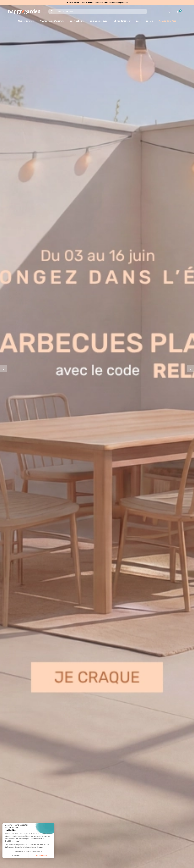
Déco (138, 21)
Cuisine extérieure (99, 21)
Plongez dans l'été (167, 21)
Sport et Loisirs (77, 21)
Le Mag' (150, 21)
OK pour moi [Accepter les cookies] (41, 856)
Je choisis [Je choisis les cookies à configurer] (15, 856)
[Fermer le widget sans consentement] (16, 825)
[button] (4, 865)
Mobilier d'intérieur (122, 21)
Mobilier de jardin (26, 21)
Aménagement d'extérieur (52, 21)
